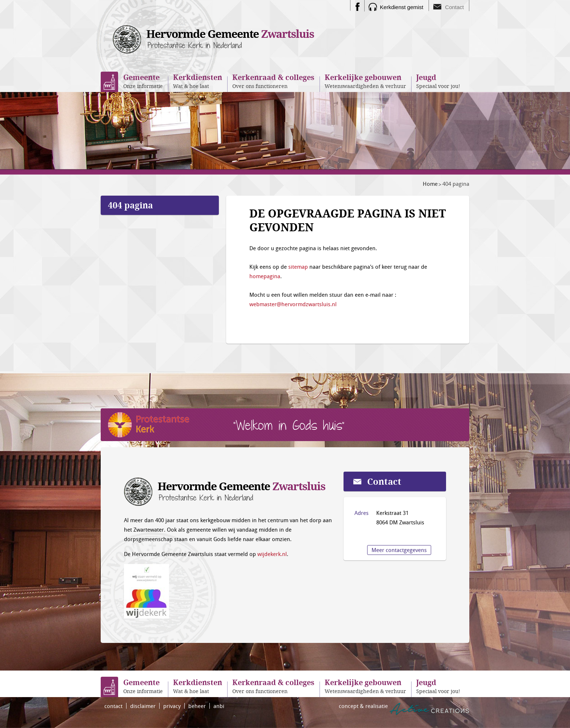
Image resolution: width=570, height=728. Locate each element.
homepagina (265, 276)
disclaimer (143, 706)
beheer (197, 706)
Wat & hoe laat (198, 81)
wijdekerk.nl (272, 554)
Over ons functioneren (273, 81)
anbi (219, 706)
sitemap (298, 267)
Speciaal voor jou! (438, 81)
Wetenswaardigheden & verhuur (365, 81)
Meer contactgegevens (399, 550)
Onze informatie (143, 81)
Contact (454, 7)
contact (113, 706)
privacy (172, 706)
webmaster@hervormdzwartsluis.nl (293, 304)
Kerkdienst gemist (402, 7)
